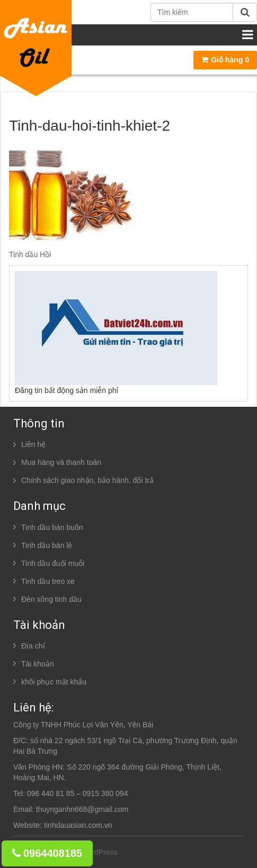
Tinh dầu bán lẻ (47, 545)
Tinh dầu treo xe (48, 581)
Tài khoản (38, 664)
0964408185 (47, 853)
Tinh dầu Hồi (30, 254)
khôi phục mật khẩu (54, 682)
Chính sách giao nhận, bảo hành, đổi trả (87, 480)
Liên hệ (33, 444)
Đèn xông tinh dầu (51, 599)
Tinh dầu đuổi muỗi (53, 563)
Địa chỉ (33, 646)
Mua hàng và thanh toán (61, 462)
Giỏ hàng (225, 60)
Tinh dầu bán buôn (52, 527)
